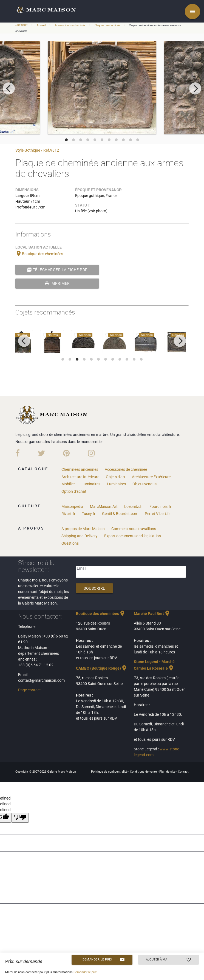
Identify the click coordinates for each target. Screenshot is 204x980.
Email (81, 568)
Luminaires (91, 484)
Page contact (29, 690)
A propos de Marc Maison (83, 529)
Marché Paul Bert (152, 614)
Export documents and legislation (133, 536)
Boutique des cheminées (39, 254)
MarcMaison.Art (104, 506)
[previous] (9, 88)
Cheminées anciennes (80, 469)
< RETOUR (22, 25)
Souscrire (94, 588)
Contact (183, 772)
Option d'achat (74, 491)
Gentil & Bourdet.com (120, 514)
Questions (70, 543)
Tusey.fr (89, 514)
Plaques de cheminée (107, 25)
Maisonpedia (72, 506)
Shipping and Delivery (80, 536)
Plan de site (168, 772)
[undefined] (20, 818)
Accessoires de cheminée (70, 25)
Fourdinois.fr (160, 506)
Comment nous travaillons (134, 529)
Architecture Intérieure (80, 477)
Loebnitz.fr (134, 506)
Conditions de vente (144, 772)
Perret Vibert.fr (157, 514)
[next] (195, 88)
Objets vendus (144, 484)
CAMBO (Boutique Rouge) (102, 668)
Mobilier (68, 484)
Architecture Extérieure (151, 477)
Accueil (41, 25)
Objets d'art (116, 477)
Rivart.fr (68, 514)
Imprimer (57, 283)
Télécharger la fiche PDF (57, 270)
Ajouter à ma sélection (169, 960)
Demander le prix (104, 960)
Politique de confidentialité (110, 772)
